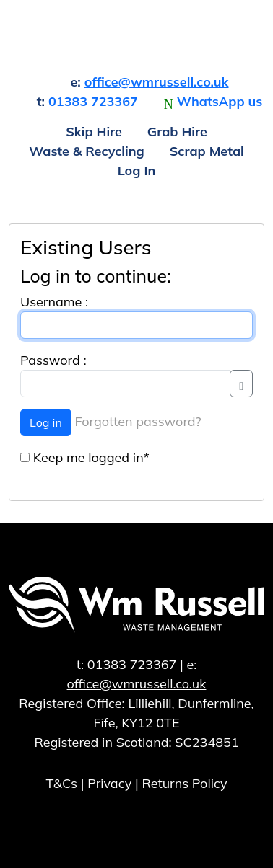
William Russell (136, 36)
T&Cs (61, 783)
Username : (54, 302)
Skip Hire (94, 132)
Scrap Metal (207, 151)
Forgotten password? (138, 421)
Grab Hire (177, 132)
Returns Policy (184, 783)
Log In (137, 170)
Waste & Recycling (87, 151)
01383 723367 (93, 101)
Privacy (109, 783)
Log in (46, 422)
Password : (53, 360)
